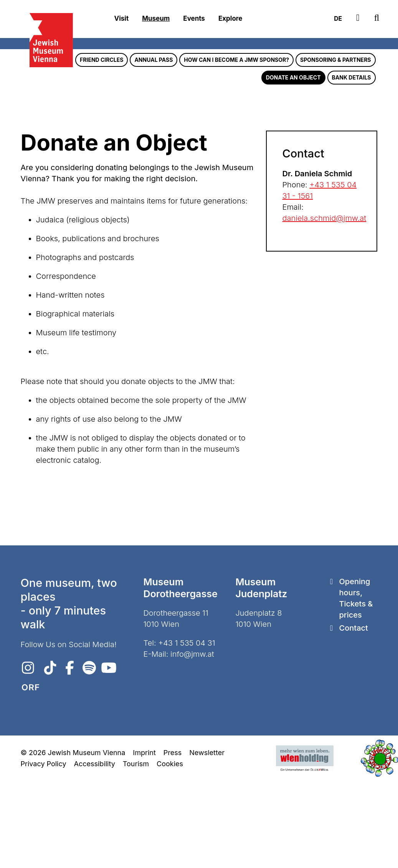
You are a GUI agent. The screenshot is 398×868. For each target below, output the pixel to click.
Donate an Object (293, 166)
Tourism (136, 852)
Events (194, 19)
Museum (156, 19)
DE (334, 19)
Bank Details (352, 166)
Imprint (144, 841)
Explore (230, 19)
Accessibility (95, 852)
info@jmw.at (192, 742)
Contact (353, 716)
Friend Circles (102, 148)
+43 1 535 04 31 (187, 731)
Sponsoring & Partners (335, 148)
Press (173, 841)
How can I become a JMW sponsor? (236, 148)
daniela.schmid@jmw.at (324, 306)
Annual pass (154, 148)
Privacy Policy (44, 852)
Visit (122, 19)
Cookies (170, 852)
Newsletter (207, 841)
